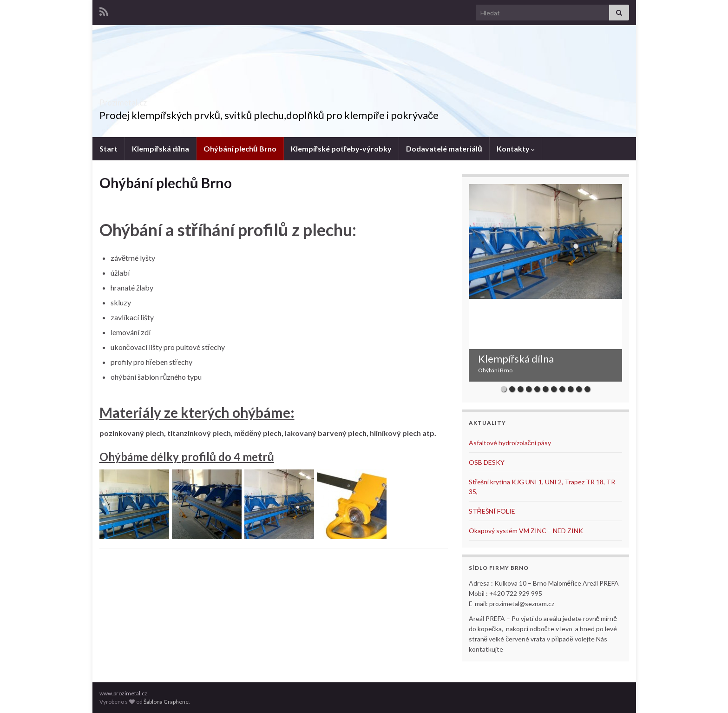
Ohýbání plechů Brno (240, 149)
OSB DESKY (487, 462)
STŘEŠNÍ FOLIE (492, 511)
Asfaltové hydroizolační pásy (510, 443)
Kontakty (516, 149)
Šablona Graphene (166, 702)
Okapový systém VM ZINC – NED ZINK (526, 531)
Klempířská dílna (161, 149)
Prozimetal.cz (140, 100)
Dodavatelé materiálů (444, 149)
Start (108, 149)
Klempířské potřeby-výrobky (341, 149)
